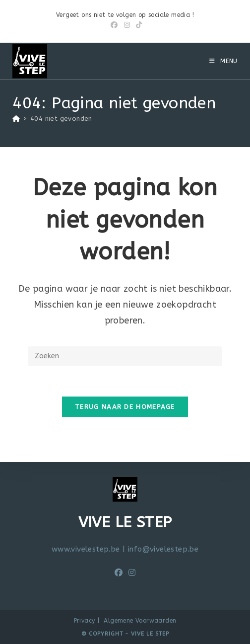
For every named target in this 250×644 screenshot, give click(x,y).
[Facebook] (119, 573)
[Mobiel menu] (223, 61)
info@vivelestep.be (163, 549)
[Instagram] (132, 573)
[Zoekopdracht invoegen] (125, 356)
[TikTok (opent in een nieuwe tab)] (137, 25)
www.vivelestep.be (86, 549)
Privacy (85, 621)
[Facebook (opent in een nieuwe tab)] (114, 25)
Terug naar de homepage (125, 407)
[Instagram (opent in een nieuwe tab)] (127, 25)
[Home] (16, 119)
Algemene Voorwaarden (140, 621)
